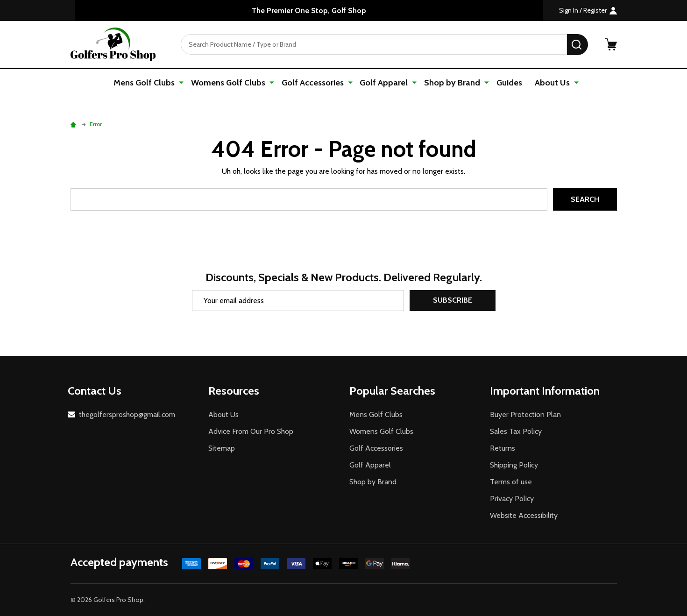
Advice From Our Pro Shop (251, 431)
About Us (550, 83)
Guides (507, 83)
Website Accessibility (524, 515)
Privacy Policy (512, 499)
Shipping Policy (514, 465)
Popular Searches (392, 391)
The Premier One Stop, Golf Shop (309, 11)
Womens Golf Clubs (231, 83)
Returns (503, 448)
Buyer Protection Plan (525, 414)
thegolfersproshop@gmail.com (127, 414)
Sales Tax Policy (516, 431)
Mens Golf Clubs (148, 83)
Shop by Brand (451, 83)
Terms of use (511, 482)
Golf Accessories (314, 83)
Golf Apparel (384, 83)
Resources (234, 391)
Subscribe (453, 301)
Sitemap (222, 448)
